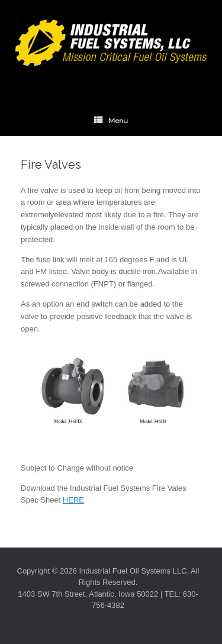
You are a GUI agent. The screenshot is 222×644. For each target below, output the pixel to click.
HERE (73, 500)
